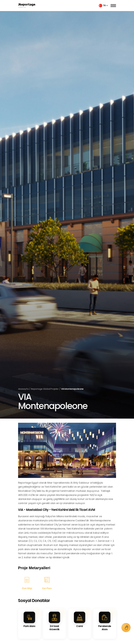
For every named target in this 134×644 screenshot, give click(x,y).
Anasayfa (23, 389)
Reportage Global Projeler (45, 389)
